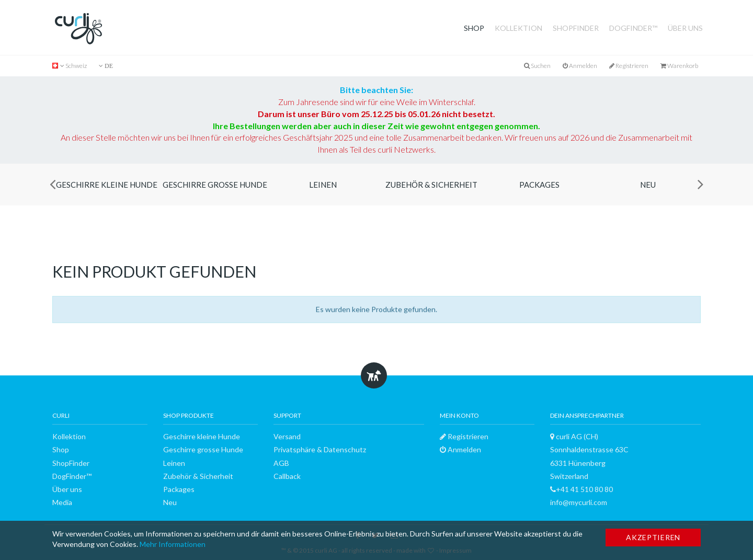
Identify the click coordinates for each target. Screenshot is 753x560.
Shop (474, 28)
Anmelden (580, 66)
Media (62, 502)
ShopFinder (576, 28)
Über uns (685, 28)
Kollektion (518, 28)
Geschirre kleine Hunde (107, 185)
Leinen (323, 185)
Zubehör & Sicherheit (431, 185)
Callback (287, 476)
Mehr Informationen (173, 544)
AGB (281, 463)
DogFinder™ (633, 28)
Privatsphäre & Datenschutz (320, 449)
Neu (648, 185)
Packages (539, 185)
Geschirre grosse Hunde (215, 185)
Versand (287, 436)
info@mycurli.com (579, 502)
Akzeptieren (653, 537)
